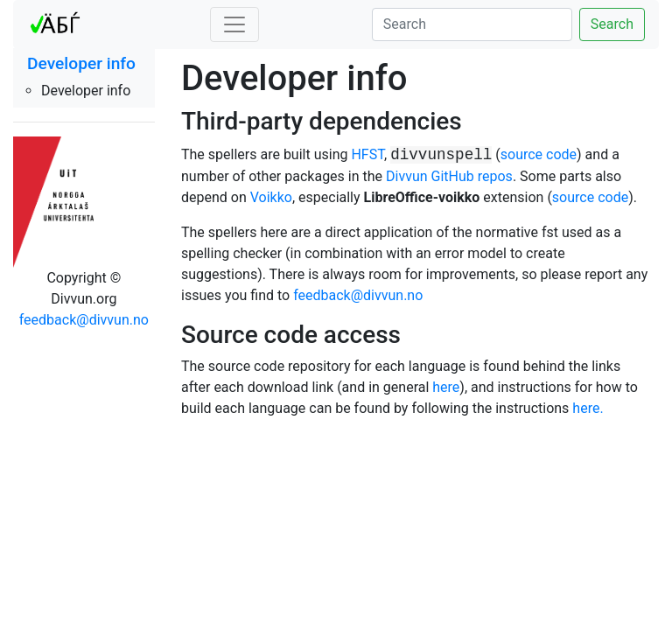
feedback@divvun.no (84, 320)
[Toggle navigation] (234, 24)
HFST (367, 154)
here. (588, 408)
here (446, 387)
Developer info (81, 63)
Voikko (271, 197)
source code (539, 154)
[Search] (472, 24)
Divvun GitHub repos (449, 176)
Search (612, 24)
